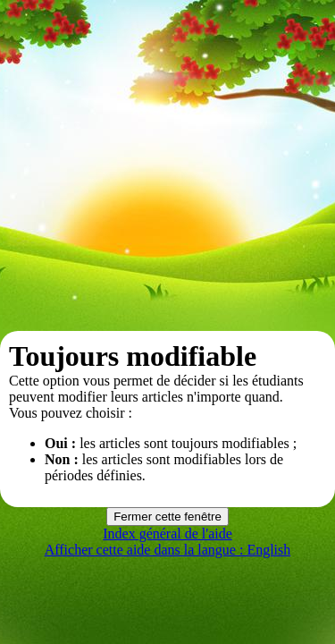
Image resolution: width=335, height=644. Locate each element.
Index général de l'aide (167, 534)
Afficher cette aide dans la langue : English (168, 550)
